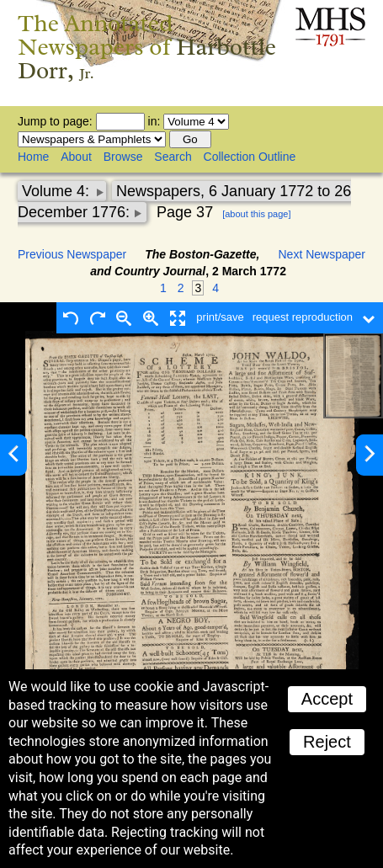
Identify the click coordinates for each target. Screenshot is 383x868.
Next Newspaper (322, 254)
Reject (327, 742)
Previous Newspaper (72, 254)
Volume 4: (58, 191)
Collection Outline (250, 157)
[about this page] (256, 214)
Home (33, 157)
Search (173, 157)
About (76, 157)
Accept (327, 699)
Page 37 (185, 212)
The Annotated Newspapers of (147, 47)
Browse (123, 157)
